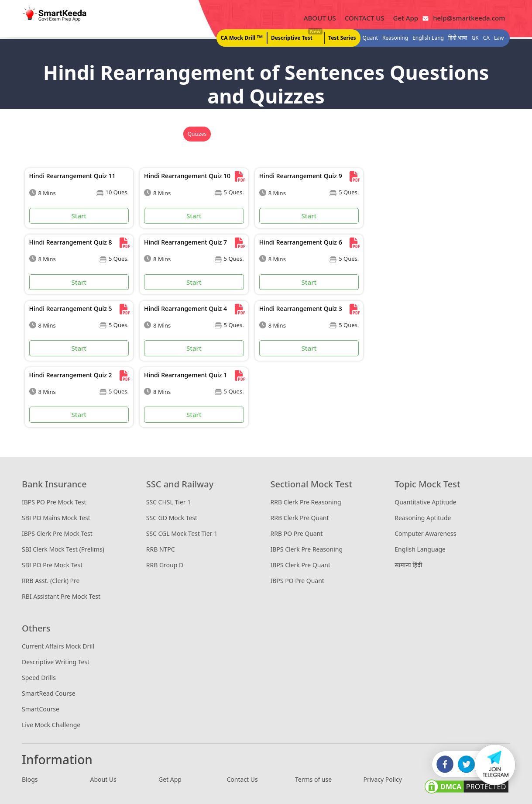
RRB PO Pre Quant (297, 533)
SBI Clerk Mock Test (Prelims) (63, 549)
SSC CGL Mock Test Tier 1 (182, 533)
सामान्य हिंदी (408, 565)
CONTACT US (365, 18)
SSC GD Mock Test (172, 518)
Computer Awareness (425, 533)
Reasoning (395, 38)
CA (486, 38)
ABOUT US (320, 18)
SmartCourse (41, 709)
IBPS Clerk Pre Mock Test (57, 533)
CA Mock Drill (242, 38)
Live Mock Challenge (51, 725)
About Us (103, 779)
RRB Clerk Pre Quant (300, 518)
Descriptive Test (296, 36)
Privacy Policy (383, 779)
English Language (420, 549)
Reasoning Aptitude (423, 518)
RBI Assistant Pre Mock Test (61, 596)
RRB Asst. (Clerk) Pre (51, 581)
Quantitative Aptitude (425, 502)
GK (475, 38)
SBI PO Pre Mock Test (52, 565)
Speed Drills (39, 678)
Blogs (30, 779)
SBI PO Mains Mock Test (56, 518)
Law (499, 38)
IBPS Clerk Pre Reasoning (307, 549)
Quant (370, 38)
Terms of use (313, 779)
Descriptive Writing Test (56, 662)
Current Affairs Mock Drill (58, 646)
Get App (406, 18)
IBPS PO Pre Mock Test (54, 502)
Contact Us (242, 779)
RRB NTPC (161, 549)
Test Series (342, 38)
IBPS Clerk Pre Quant (301, 565)
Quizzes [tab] (197, 134)
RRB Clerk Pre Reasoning (306, 502)
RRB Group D (165, 565)
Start (79, 216)
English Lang (428, 38)
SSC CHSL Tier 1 (168, 502)
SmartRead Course (49, 693)
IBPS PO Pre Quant (297, 581)
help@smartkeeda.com (467, 18)
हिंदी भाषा (458, 38)
